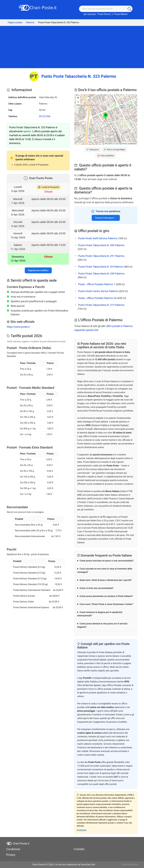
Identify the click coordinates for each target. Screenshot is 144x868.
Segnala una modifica (38, 270)
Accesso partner (130, 865)
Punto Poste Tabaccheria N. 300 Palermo (101, 245)
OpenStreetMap (121, 144)
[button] (106, 116)
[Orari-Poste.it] (38, 8)
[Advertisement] (72, 47)
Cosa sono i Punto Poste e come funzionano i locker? (106, 604)
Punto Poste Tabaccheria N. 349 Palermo (101, 274)
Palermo (30, 22)
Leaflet (109, 144)
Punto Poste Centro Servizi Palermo (98, 291)
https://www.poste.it (18, 327)
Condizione (82, 830)
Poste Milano (121, 14)
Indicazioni (93, 150)
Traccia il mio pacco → (106, 218)
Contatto (79, 849)
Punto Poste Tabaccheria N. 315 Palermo (101, 305)
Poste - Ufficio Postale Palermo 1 (97, 284)
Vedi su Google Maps (114, 150)
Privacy (11, 855)
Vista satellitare (106, 156)
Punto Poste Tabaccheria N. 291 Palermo (101, 256)
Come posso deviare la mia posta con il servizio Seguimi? (102, 625)
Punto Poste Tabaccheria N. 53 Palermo (101, 267)
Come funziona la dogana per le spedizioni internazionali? (100, 614)
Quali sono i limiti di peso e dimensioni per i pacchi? (106, 580)
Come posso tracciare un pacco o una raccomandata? (107, 561)
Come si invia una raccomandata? (97, 588)
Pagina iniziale (15, 22)
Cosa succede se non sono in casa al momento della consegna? (105, 570)
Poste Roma (104, 14)
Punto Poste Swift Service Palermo (98, 238)
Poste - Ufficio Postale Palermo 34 (97, 298)
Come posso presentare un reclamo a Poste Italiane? (106, 596)
